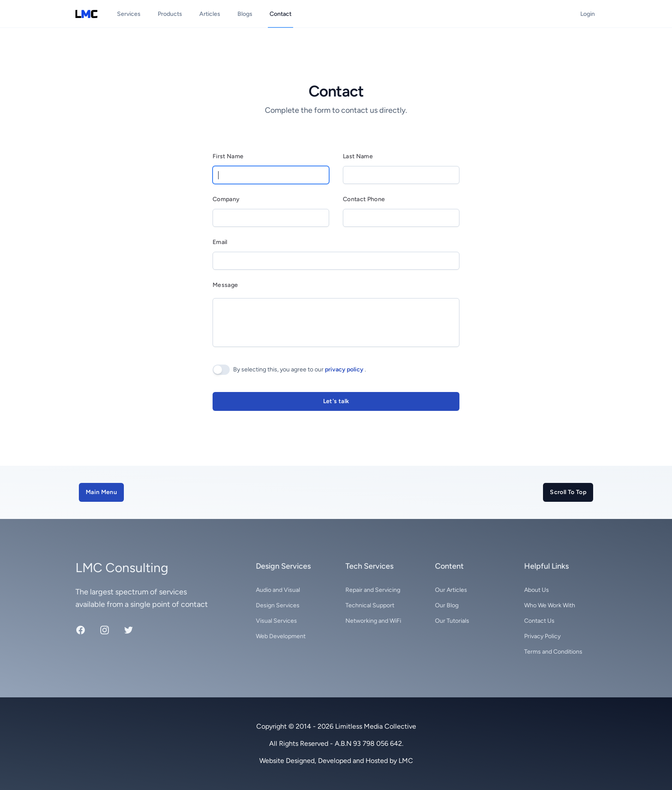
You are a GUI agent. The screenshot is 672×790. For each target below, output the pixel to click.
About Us (537, 590)
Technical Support (370, 605)
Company (226, 199)
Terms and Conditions (553, 652)
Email (220, 242)
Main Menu (101, 492)
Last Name (358, 156)
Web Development (281, 636)
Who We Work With (550, 605)
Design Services (278, 605)
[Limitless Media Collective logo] (87, 14)
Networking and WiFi (373, 621)
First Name (228, 156)
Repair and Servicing (373, 590)
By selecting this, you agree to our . (300, 369)
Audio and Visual (278, 590)
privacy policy (345, 369)
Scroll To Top (568, 492)
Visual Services (276, 621)
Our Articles (451, 590)
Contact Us (539, 621)
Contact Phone (364, 199)
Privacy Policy (542, 636)
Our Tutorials (452, 621)
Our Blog (447, 605)
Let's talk (336, 401)
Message (225, 285)
